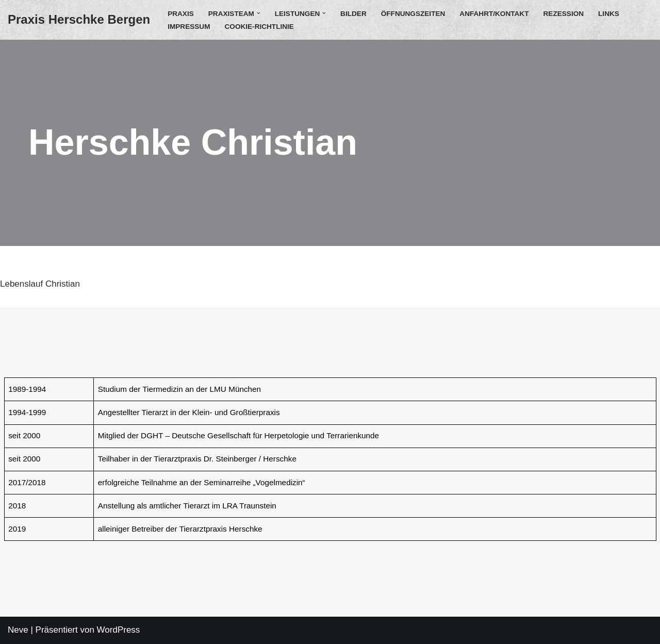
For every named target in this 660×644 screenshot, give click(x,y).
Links (609, 14)
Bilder (353, 14)
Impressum (189, 27)
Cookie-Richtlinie (259, 27)
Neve (18, 630)
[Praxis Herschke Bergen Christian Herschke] (79, 20)
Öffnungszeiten (413, 14)
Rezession (564, 14)
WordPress (119, 630)
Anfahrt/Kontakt (494, 14)
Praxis (181, 14)
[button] (259, 13)
